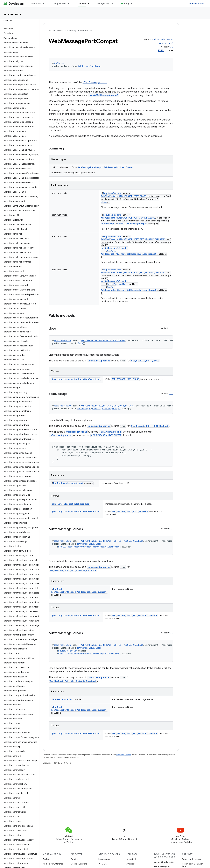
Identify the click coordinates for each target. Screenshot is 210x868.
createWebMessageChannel (104, 95)
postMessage (108, 224)
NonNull (121, 224)
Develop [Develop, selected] (82, 3)
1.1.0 (171, 47)
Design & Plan (59, 3)
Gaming (74, 859)
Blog (127, 3)
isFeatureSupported (99, 361)
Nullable (112, 284)
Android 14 (132, 864)
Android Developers (57, 31)
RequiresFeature (112, 193)
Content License (124, 755)
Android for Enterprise (53, 864)
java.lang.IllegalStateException (71, 504)
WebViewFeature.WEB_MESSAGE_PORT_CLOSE (124, 196)
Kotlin (161, 51)
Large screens (105, 859)
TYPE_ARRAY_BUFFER (110, 432)
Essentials (36, 3)
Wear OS (103, 864)
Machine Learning (79, 864)
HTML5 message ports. (95, 82)
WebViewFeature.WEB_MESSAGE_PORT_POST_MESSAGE (128, 218)
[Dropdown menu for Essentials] (45, 3)
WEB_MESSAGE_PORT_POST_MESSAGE (150, 426)
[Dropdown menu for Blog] (133, 3)
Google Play (104, 3)
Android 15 (131, 859)
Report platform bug (191, 859)
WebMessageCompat (137, 224)
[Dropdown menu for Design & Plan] (70, 3)
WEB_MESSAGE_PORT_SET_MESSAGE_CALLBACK (73, 570)
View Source (164, 43)
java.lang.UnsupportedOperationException (76, 379)
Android (47, 859)
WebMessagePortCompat (90, 66)
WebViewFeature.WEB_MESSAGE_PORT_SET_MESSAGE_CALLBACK (133, 239)
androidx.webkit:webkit (163, 39)
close (104, 202)
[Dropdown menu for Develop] (90, 3)
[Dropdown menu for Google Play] (113, 3)
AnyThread (59, 63)
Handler (122, 284)
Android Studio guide (164, 862)
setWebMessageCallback (114, 248)
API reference (12, 14)
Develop (73, 31)
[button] (19, 43)
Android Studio (197, 3)
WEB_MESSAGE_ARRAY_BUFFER (106, 435)
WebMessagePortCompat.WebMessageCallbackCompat (106, 167)
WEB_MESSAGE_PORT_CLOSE (145, 361)
